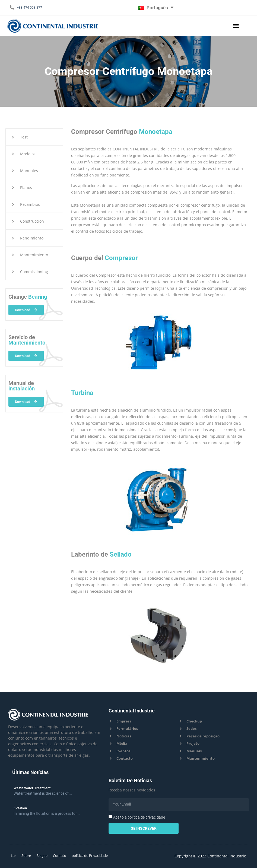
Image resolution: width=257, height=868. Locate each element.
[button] (236, 26)
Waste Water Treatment (32, 788)
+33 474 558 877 (29, 7)
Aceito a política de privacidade (139, 817)
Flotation (20, 808)
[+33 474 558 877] (12, 7)
